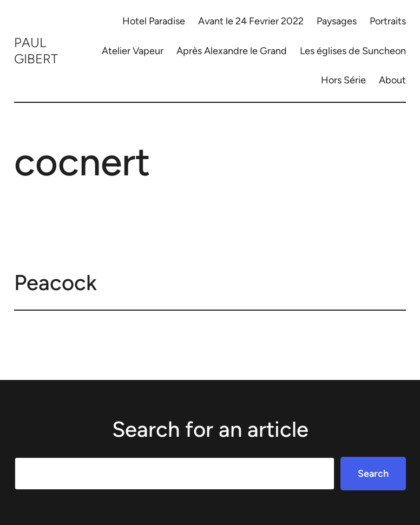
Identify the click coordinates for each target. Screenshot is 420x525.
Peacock (55, 283)
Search (373, 474)
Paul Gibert (36, 51)
